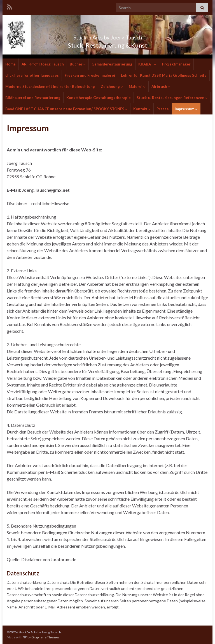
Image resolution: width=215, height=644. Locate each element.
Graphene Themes (45, 637)
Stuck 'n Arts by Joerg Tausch (107, 36)
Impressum (186, 109)
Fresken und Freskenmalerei (90, 75)
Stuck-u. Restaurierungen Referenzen (172, 98)
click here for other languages (32, 75)
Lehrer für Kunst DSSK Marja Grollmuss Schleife (164, 75)
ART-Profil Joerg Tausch (43, 64)
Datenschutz (23, 573)
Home (10, 64)
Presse (163, 109)
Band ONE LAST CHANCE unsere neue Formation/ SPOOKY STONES (66, 109)
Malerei (137, 86)
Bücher (78, 64)
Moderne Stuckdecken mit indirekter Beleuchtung (50, 86)
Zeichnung (112, 86)
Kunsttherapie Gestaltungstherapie (99, 98)
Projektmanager (176, 64)
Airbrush (161, 86)
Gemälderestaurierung (112, 64)
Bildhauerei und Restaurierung (33, 98)
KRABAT (147, 64)
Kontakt (142, 109)
